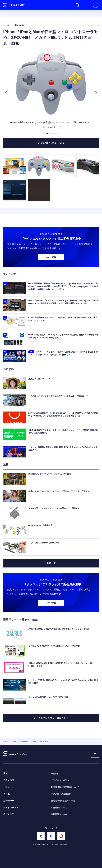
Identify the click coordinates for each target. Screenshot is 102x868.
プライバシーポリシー (61, 780)
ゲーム (7, 794)
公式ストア (9, 814)
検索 (78, 5)
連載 (5, 774)
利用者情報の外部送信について (65, 787)
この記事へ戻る (51, 143)
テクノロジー (10, 780)
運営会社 (55, 774)
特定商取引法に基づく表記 (63, 801)
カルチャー (9, 801)
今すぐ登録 (51, 257)
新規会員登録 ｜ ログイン (96, 5)
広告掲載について (59, 808)
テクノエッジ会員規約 (61, 794)
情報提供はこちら (59, 814)
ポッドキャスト (11, 808)
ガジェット (9, 787)
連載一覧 (51, 563)
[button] (6, 93)
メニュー (87, 5)
